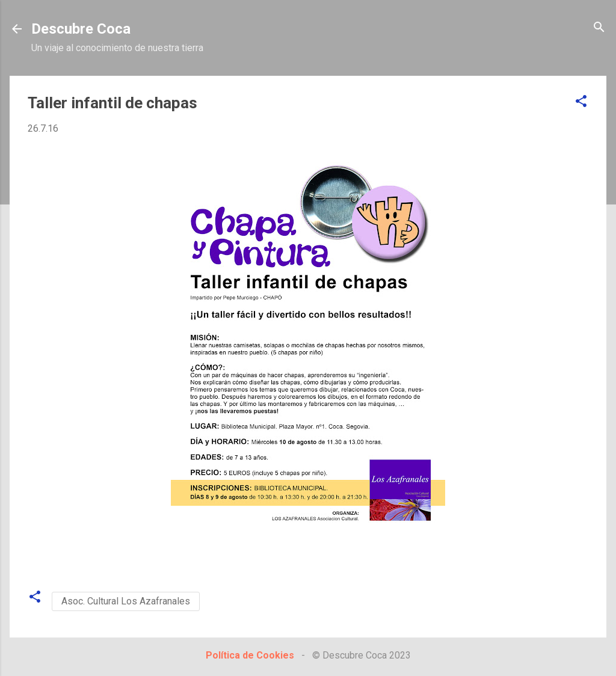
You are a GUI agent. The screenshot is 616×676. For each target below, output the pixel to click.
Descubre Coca (81, 29)
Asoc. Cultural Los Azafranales (126, 601)
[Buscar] (599, 28)
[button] (581, 102)
